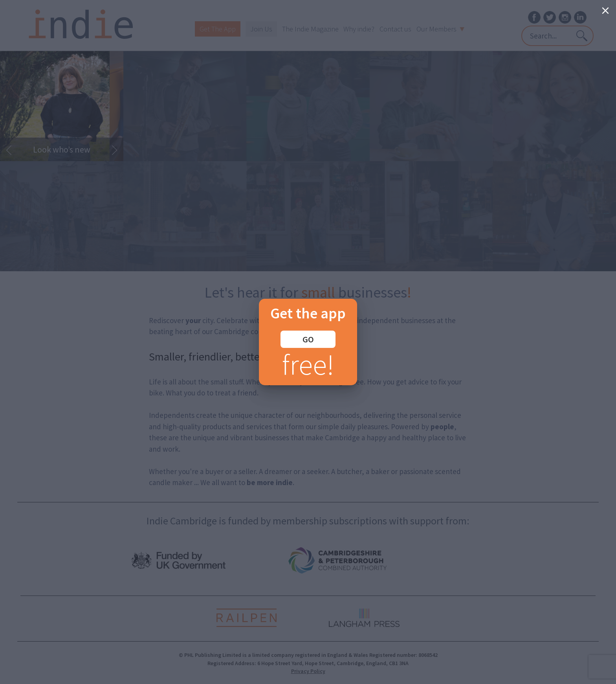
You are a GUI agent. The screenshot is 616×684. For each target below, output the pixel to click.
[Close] (605, 11)
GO (308, 339)
